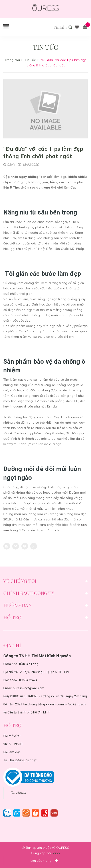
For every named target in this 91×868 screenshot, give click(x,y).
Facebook (18, 793)
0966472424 (28, 680)
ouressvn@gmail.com (29, 688)
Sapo (56, 853)
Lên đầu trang (45, 861)
